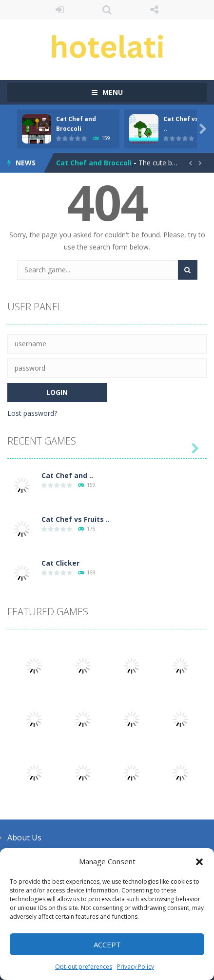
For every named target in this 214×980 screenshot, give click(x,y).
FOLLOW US (154, 10)
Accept (107, 944)
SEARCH (107, 10)
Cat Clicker (60, 563)
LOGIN (60, 10)
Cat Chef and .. (67, 475)
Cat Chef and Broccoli (94, 163)
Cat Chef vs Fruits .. (76, 519)
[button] (199, 862)
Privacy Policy (136, 967)
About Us (24, 837)
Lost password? (32, 413)
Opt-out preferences (84, 967)
